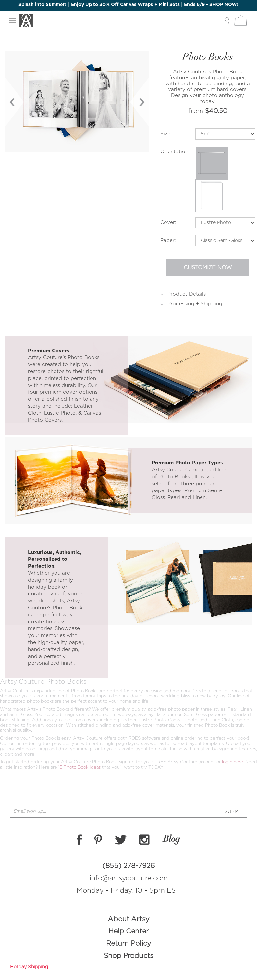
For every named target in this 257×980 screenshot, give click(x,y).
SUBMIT (234, 812)
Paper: (168, 240)
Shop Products (128, 956)
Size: (166, 134)
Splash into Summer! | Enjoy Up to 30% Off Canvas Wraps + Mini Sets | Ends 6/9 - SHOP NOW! (128, 5)
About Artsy (128, 919)
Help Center (128, 931)
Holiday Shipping (29, 967)
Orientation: (175, 152)
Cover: (168, 223)
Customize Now (208, 268)
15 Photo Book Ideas (80, 768)
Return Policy (128, 944)
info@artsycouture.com (129, 878)
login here (233, 762)
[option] (77, 102)
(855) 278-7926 (128, 866)
